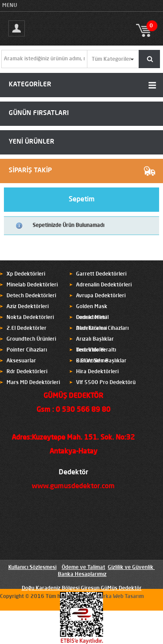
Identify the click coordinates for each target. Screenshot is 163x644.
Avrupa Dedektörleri (101, 296)
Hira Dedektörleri (97, 372)
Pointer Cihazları (27, 350)
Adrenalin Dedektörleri (104, 285)
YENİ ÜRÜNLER (32, 142)
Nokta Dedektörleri (30, 318)
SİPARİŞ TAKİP (30, 171)
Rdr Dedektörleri (27, 372)
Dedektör (73, 473)
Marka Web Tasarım (120, 597)
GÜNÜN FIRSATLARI (39, 113)
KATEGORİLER (30, 85)
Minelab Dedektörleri (32, 285)
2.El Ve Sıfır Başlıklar (101, 361)
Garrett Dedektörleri (101, 274)
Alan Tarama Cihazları (102, 329)
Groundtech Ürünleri (31, 339)
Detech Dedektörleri (31, 296)
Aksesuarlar (21, 361)
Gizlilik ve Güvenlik (131, 568)
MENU (10, 6)
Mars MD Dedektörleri (33, 383)
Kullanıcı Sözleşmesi (32, 568)
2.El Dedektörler (27, 329)
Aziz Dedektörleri (28, 307)
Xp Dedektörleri (26, 274)
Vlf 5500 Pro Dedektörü (106, 383)
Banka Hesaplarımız (82, 575)
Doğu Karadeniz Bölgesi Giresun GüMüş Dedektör (82, 588)
